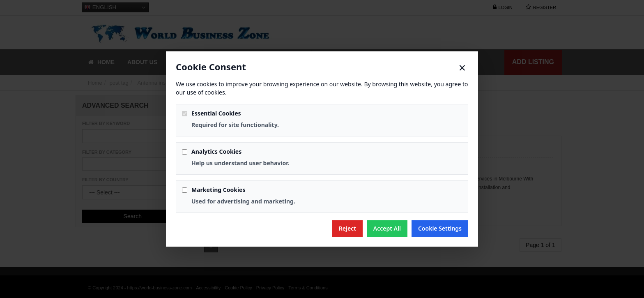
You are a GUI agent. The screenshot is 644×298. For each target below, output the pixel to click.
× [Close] (462, 68)
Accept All (387, 228)
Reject (347, 228)
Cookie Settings (440, 228)
